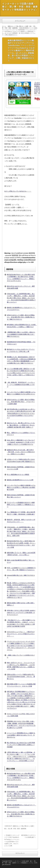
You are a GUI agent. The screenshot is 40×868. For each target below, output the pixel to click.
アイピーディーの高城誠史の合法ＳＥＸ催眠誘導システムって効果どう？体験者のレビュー (21, 505)
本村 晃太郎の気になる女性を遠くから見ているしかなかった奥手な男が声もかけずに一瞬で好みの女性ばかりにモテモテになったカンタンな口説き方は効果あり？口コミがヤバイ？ (21, 413)
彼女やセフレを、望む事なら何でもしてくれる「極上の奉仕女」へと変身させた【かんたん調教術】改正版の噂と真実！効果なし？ (21, 425)
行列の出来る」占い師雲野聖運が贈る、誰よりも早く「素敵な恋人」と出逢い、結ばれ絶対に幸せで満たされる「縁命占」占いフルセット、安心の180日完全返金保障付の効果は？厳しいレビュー (21, 298)
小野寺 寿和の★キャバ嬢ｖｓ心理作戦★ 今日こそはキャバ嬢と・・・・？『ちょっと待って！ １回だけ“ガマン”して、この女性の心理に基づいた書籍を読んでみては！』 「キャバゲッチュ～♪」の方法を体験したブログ (21, 757)
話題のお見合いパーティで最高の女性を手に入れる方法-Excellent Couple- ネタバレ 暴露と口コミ (21, 677)
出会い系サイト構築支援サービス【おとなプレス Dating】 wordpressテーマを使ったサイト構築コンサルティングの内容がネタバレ (21, 442)
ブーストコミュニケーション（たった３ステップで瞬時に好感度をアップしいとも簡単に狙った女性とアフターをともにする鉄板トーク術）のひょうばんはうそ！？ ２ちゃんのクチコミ (21, 646)
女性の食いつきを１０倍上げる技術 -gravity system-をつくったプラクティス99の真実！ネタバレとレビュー (21, 613)
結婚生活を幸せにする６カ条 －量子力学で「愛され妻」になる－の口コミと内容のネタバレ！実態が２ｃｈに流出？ (21, 452)
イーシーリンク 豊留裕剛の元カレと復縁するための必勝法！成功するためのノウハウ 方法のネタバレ (21, 735)
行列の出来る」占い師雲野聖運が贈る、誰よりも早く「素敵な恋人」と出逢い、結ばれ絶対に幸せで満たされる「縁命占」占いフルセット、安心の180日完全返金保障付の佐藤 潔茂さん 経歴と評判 (21, 531)
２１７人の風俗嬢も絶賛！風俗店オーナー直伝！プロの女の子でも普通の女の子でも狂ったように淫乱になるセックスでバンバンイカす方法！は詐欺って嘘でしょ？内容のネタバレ (21, 373)
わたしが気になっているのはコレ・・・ (18, 191)
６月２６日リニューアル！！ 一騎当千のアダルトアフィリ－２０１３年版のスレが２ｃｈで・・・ (21, 634)
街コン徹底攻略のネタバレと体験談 (18, 475)
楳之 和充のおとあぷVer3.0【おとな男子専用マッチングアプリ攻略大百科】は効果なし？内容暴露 (21, 745)
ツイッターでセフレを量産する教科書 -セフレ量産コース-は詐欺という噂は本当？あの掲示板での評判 (21, 487)
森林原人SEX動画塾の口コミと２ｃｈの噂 (20, 480)
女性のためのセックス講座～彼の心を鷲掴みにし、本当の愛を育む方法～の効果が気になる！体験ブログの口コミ (21, 317)
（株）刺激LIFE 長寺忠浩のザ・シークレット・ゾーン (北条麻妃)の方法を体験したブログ (21, 385)
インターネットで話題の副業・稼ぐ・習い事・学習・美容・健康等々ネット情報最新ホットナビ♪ (20, 7)
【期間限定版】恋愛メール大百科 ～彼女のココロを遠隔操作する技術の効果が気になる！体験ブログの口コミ (21, 334)
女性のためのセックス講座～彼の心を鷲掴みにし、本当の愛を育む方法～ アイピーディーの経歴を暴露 (21, 402)
